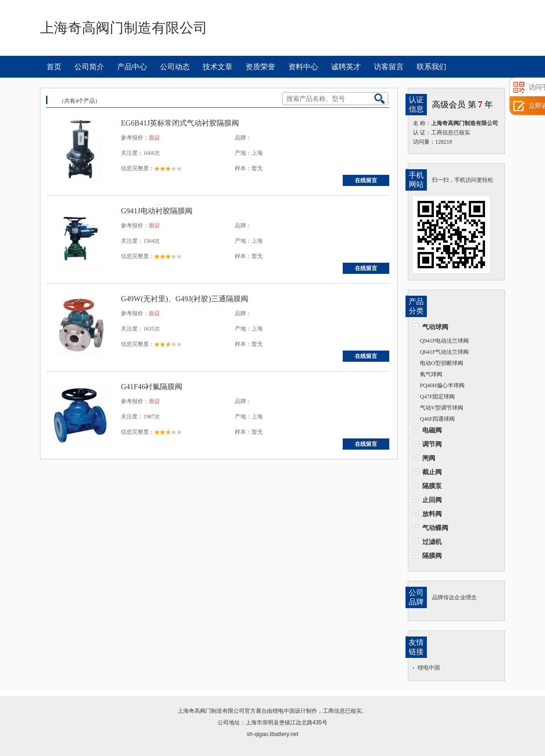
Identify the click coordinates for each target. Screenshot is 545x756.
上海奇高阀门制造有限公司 (211, 711)
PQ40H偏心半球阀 (442, 385)
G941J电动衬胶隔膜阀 (157, 211)
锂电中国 (429, 668)
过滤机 (432, 542)
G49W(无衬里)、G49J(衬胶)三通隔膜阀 (185, 299)
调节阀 (432, 444)
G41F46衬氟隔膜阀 (152, 387)
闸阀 (429, 458)
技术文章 (218, 67)
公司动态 (175, 67)
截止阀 (432, 472)
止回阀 (432, 500)
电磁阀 (432, 430)
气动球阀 (435, 327)
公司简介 (89, 67)
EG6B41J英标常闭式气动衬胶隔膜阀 (180, 123)
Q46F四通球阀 (437, 419)
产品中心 (132, 67)
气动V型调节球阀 (442, 408)
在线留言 (366, 180)
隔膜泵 (432, 486)
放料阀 (432, 514)
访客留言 (389, 67)
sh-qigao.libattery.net (273, 734)
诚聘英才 (346, 67)
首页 (54, 67)
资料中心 (303, 67)
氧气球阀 (431, 374)
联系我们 (432, 67)
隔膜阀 (432, 556)
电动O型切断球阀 (442, 363)
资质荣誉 (260, 67)
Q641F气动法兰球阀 (444, 352)
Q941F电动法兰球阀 (444, 341)
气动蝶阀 (435, 528)
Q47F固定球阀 (437, 397)
